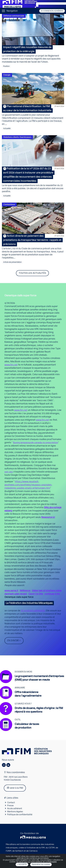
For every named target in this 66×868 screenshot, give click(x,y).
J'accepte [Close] (22, 865)
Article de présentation (12, 262)
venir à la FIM (15, 788)
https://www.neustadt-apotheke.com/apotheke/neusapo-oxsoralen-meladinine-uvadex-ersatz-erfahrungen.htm (28, 485)
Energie (7, 75)
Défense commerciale (14, 16)
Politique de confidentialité (20, 815)
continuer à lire (52, 594)
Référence (25, 591)
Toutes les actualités (32, 273)
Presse (10, 806)
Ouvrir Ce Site (36, 594)
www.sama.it (11, 591)
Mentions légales (15, 812)
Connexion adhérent (52, 11)
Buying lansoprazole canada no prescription (36, 443)
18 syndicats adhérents (33, 611)
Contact (11, 803)
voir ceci (9, 472)
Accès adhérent (15, 809)
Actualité (7, 129)
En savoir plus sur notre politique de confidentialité (37, 862)
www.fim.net (11, 365)
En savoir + (14, 641)
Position (6, 66)
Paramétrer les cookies (41, 865)
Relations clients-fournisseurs (17, 137)
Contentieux (9, 205)
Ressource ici (48, 517)
